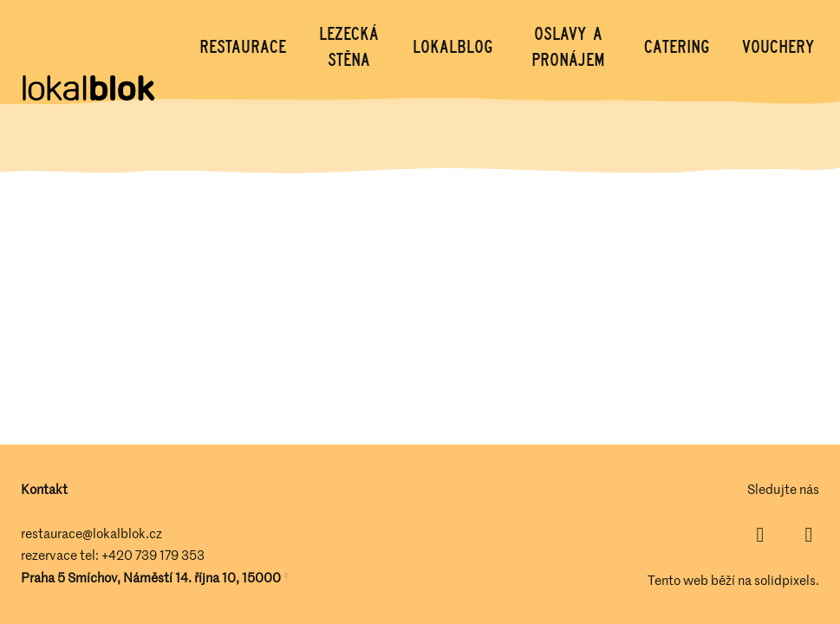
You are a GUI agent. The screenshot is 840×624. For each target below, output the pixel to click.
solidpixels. (787, 580)
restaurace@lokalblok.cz (91, 533)
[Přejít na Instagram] (809, 535)
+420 (118, 555)
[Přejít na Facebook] (760, 535)
